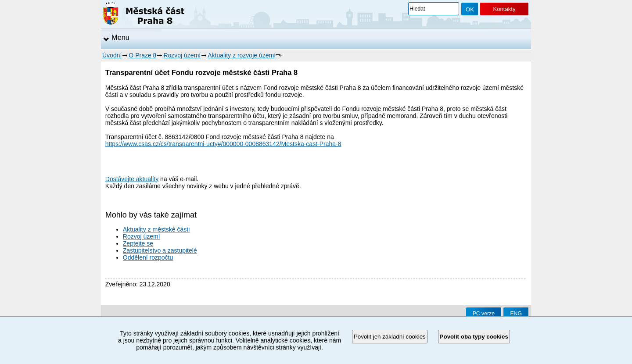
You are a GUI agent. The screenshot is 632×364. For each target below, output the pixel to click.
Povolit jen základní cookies (390, 337)
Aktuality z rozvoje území (242, 55)
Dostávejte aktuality (132, 179)
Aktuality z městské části (156, 229)
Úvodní (112, 55)
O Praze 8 (142, 55)
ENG (516, 314)
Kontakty (504, 9)
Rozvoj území (182, 55)
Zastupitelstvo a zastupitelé (160, 250)
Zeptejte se (138, 243)
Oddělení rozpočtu (148, 257)
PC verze (484, 314)
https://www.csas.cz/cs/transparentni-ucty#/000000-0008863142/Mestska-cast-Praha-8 (223, 144)
